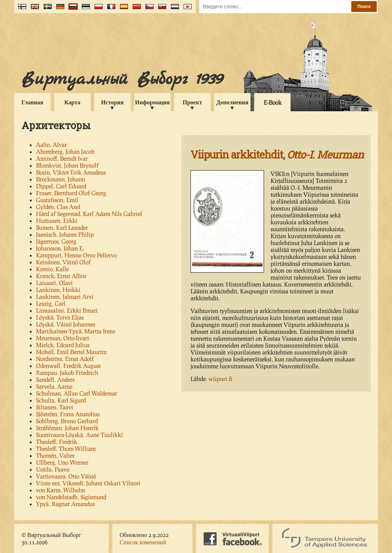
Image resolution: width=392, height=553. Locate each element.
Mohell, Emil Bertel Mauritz (71, 352)
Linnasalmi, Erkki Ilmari (67, 310)
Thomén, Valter (55, 455)
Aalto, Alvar (51, 145)
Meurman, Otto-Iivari (63, 338)
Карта (72, 102)
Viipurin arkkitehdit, (277, 155)
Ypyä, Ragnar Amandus (65, 504)
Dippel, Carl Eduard (61, 186)
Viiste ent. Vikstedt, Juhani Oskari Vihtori (88, 483)
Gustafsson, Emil (57, 200)
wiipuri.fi (220, 379)
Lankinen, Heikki (58, 290)
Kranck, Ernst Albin (61, 276)
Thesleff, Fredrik (57, 442)
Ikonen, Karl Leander (62, 227)
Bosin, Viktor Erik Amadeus (71, 172)
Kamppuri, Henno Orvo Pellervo (76, 255)
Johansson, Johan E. (60, 248)
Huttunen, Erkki (57, 221)
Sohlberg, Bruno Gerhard (67, 421)
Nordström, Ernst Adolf (65, 359)
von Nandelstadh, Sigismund (71, 497)
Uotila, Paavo (53, 469)
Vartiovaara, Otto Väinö (66, 476)
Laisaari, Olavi (54, 283)
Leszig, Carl (51, 303)
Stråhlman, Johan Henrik (67, 428)
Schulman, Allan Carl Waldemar (77, 393)
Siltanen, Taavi (55, 407)
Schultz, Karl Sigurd (61, 400)
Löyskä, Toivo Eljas (60, 317)
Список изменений (143, 542)
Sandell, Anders (55, 379)
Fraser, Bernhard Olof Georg (71, 193)
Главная (32, 102)
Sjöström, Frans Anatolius (68, 414)
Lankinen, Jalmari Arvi (65, 296)
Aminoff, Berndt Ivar (62, 158)
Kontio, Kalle (52, 269)
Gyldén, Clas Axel (58, 207)
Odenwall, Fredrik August (68, 366)
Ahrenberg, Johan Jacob (65, 151)
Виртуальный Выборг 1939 (122, 79)
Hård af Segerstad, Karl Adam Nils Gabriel (89, 214)
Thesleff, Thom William (66, 448)
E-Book (273, 102)
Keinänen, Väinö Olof (63, 262)
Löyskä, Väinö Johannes (66, 324)
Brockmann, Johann (61, 179)
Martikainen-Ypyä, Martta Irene (76, 331)
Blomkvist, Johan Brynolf (67, 165)
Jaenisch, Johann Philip (65, 234)
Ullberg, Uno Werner (62, 462)
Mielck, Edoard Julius (63, 345)
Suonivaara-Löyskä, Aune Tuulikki (79, 435)
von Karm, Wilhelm (61, 490)
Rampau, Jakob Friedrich (67, 372)
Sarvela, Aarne (54, 386)
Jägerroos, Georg (56, 241)
